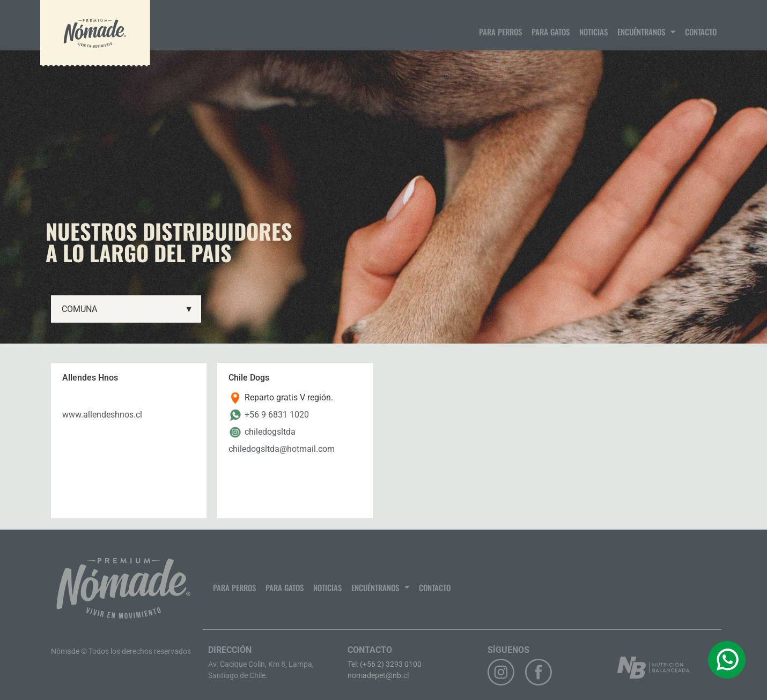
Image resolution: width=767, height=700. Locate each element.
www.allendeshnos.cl (102, 415)
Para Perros (500, 32)
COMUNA (127, 309)
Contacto (701, 32)
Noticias (593, 32)
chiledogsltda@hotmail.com (282, 449)
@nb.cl (397, 675)
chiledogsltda (270, 432)
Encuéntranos (646, 32)
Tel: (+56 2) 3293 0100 (385, 664)
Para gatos (551, 32)
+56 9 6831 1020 (277, 415)
